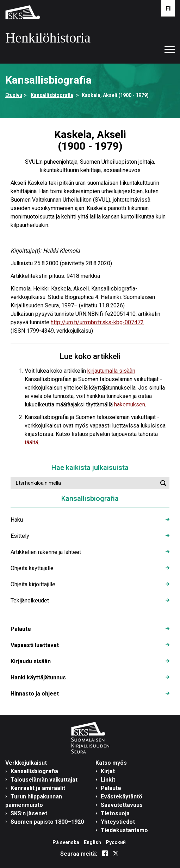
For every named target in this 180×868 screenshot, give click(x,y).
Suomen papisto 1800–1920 (47, 822)
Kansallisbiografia (52, 95)
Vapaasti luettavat (35, 645)
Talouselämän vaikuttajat (44, 780)
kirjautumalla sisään (111, 371)
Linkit (108, 780)
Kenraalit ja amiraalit (38, 788)
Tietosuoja (115, 813)
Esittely (20, 536)
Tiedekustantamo (124, 830)
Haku (17, 520)
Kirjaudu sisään (31, 661)
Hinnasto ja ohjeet (35, 694)
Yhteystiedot (118, 822)
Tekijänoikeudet (30, 601)
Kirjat (108, 771)
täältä (31, 442)
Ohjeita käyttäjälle (32, 568)
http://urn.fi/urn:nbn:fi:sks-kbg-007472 (97, 322)
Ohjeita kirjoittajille (33, 584)
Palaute (21, 629)
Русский (116, 842)
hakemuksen (130, 404)
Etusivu (14, 95)
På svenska (66, 842)
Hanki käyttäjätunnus (38, 677)
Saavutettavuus (122, 805)
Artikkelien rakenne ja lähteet (46, 552)
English (92, 842)
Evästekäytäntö (122, 797)
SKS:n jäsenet (29, 813)
